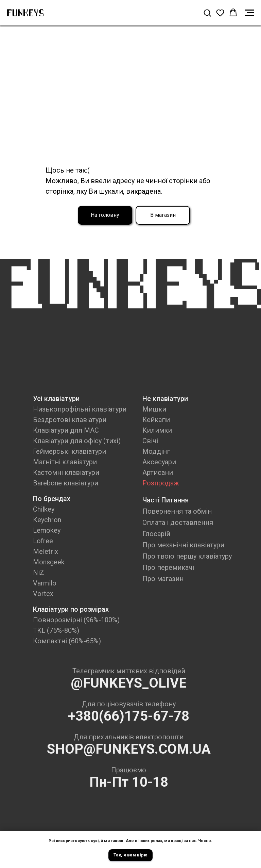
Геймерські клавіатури (69, 451)
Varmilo (45, 583)
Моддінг (156, 451)
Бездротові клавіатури (70, 420)
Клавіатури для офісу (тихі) (77, 441)
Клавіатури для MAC (66, 430)
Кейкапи (156, 420)
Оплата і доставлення (178, 523)
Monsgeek (49, 562)
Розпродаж (161, 483)
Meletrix (46, 551)
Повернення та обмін (177, 511)
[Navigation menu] (249, 13)
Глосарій (156, 534)
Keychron (47, 520)
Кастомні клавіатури (66, 472)
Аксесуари (159, 462)
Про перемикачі (168, 567)
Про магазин (163, 579)
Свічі (150, 441)
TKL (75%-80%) (56, 630)
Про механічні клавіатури (183, 545)
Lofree (43, 541)
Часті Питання (166, 500)
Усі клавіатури (56, 399)
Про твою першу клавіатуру (187, 556)
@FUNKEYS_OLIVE (129, 683)
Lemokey (47, 530)
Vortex (43, 594)
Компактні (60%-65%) (67, 641)
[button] (207, 13)
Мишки (154, 409)
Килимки (157, 430)
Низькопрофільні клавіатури (80, 409)
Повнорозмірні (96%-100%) (76, 620)
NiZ (39, 573)
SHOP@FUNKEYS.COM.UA (129, 749)
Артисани (158, 472)
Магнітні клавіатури (65, 462)
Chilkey (44, 509)
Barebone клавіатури (66, 483)
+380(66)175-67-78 (129, 716)
